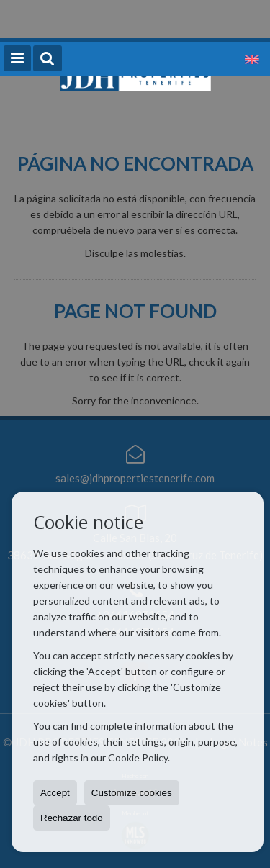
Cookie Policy (138, 758)
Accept (55, 793)
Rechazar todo (72, 818)
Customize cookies (132, 793)
